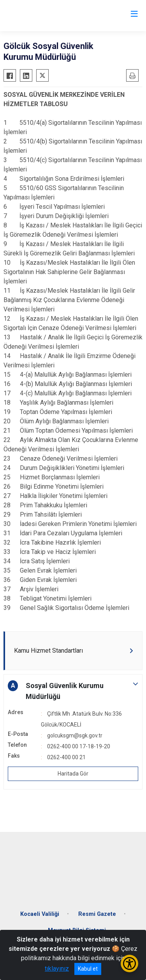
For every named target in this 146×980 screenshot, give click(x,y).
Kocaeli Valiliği (40, 914)
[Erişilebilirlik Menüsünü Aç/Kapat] (129, 963)
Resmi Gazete (97, 914)
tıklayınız (57, 969)
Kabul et (88, 969)
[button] (73, 691)
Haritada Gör (73, 774)
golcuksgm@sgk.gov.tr (75, 735)
